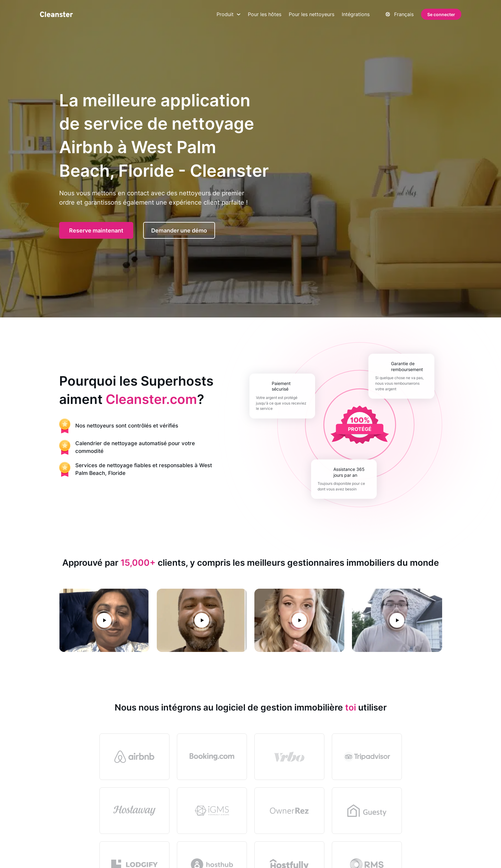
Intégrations (356, 14)
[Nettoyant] (56, 14)
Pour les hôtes (265, 14)
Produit (229, 14)
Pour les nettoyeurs (312, 14)
